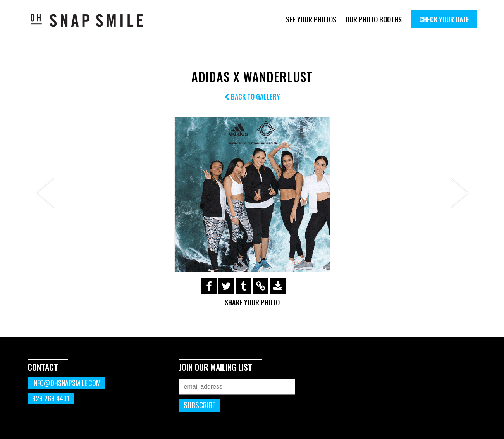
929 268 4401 (51, 398)
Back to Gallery (252, 96)
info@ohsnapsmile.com (66, 383)
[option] (252, 195)
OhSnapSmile (92, 20)
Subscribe (200, 405)
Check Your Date (444, 19)
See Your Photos (311, 19)
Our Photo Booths (374, 19)
